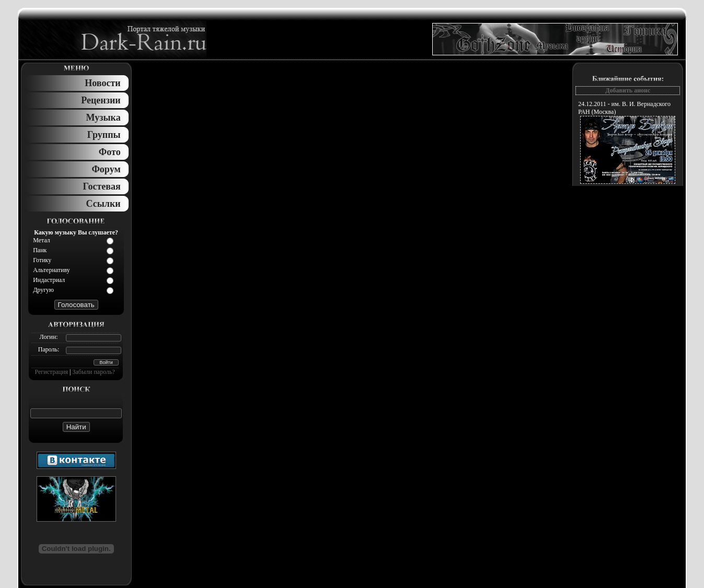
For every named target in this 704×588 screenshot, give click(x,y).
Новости (102, 83)
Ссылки (103, 204)
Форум (106, 169)
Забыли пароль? (94, 372)
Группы (104, 135)
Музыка (103, 117)
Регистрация (52, 372)
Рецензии (101, 100)
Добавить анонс (628, 90)
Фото (110, 152)
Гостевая (102, 186)
